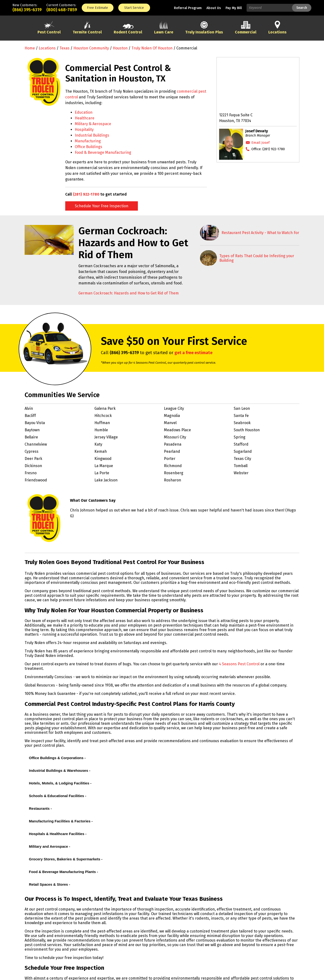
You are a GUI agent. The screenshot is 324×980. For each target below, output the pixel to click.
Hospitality (84, 130)
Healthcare (85, 118)
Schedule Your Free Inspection (102, 206)
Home (30, 48)
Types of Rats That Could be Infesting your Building (257, 258)
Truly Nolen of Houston (152, 48)
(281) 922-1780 (86, 194)
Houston (120, 48)
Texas (65, 48)
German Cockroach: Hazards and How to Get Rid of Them (129, 293)
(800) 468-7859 (62, 10)
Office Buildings (89, 147)
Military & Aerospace (93, 124)
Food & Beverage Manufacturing (103, 152)
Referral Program (188, 8)
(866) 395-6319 (27, 10)
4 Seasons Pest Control (239, 664)
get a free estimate (193, 353)
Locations (47, 48)
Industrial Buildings (92, 135)
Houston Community (91, 48)
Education (84, 112)
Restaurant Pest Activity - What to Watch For (260, 233)
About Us (214, 8)
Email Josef (260, 143)
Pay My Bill (234, 8)
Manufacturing (88, 141)
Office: (268, 149)
